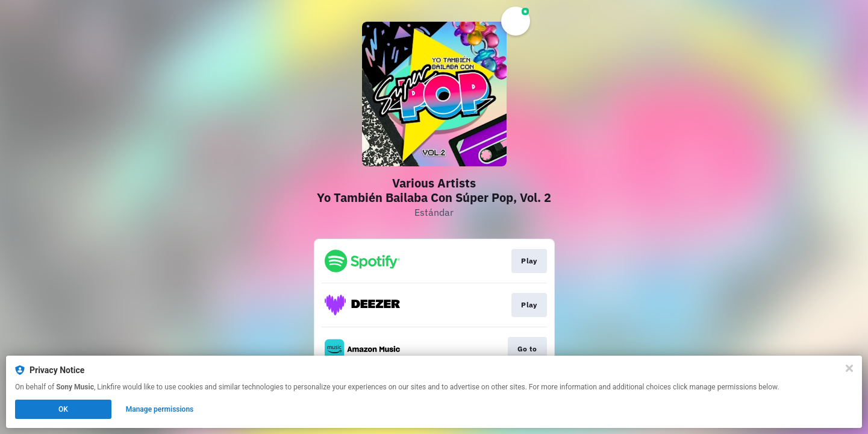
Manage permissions (160, 409)
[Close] (849, 368)
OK (63, 409)
